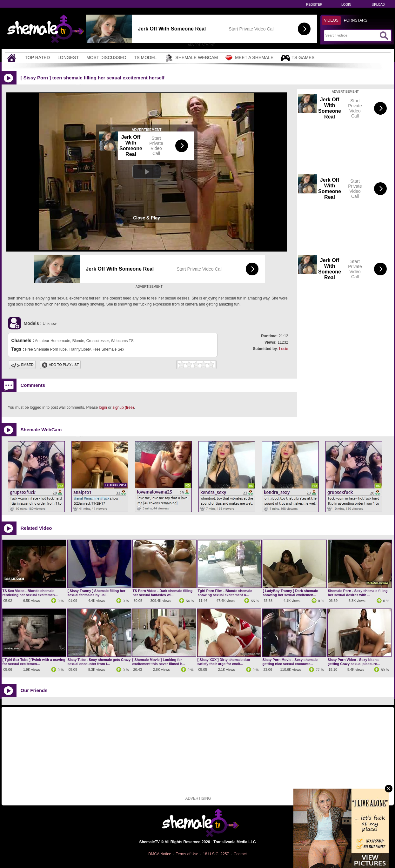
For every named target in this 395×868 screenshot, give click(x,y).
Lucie (284, 349)
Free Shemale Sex (108, 349)
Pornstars (356, 20)
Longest (68, 57)
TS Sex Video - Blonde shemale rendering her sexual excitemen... (30, 593)
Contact (240, 854)
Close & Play (147, 218)
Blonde (78, 341)
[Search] (352, 35)
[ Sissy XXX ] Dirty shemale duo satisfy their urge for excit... (224, 662)
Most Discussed (106, 57)
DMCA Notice (160, 854)
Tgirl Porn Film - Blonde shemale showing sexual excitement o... (225, 593)
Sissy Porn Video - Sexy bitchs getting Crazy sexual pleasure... (354, 662)
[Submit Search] (384, 36)
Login (346, 5)
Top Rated (38, 57)
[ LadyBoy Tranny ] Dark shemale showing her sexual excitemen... (291, 593)
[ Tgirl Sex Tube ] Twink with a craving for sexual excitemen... (34, 662)
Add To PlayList (60, 365)
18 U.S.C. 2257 (216, 854)
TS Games (298, 58)
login (103, 407)
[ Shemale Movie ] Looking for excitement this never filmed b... (159, 662)
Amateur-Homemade (53, 341)
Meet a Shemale (249, 58)
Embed (22, 365)
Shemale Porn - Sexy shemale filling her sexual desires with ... (358, 593)
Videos (331, 20)
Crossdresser (98, 341)
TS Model (145, 57)
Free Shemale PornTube (46, 349)
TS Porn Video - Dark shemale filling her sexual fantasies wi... (163, 593)
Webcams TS (122, 341)
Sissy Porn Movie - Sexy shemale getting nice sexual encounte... (290, 662)
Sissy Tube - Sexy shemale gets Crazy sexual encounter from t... (99, 662)
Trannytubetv (80, 349)
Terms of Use (187, 854)
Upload (378, 5)
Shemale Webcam (191, 58)
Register (314, 5)
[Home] (12, 58)
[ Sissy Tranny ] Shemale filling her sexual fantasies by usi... (97, 593)
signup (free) (123, 407)
